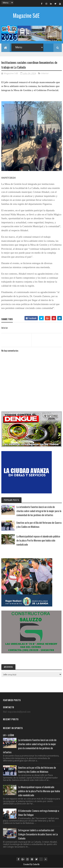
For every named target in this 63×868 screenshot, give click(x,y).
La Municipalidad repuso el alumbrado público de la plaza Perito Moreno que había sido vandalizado (38, 540)
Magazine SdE (26, 15)
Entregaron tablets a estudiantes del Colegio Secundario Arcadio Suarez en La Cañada (38, 834)
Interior (45, 73)
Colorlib (36, 864)
